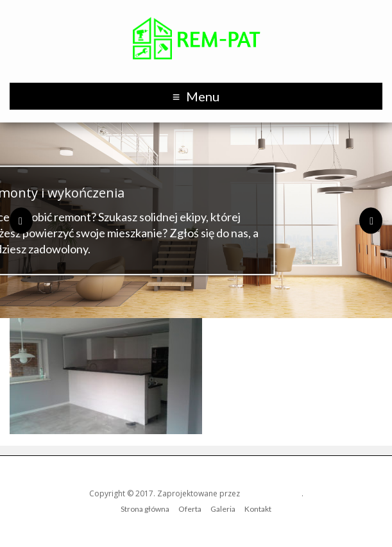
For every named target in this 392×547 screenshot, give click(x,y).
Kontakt (258, 509)
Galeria (223, 509)
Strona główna (145, 509)
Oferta (190, 509)
